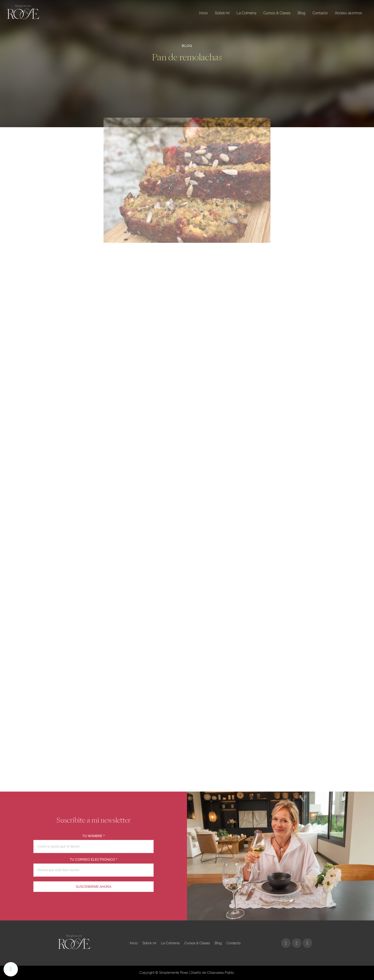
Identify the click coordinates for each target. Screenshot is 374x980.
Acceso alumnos (348, 13)
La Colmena (246, 13)
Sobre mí (222, 13)
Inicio (203, 13)
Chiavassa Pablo (221, 973)
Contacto (320, 13)
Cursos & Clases (277, 13)
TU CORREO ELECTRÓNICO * (93, 859)
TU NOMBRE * (93, 836)
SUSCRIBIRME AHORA (93, 887)
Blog (301, 13)
